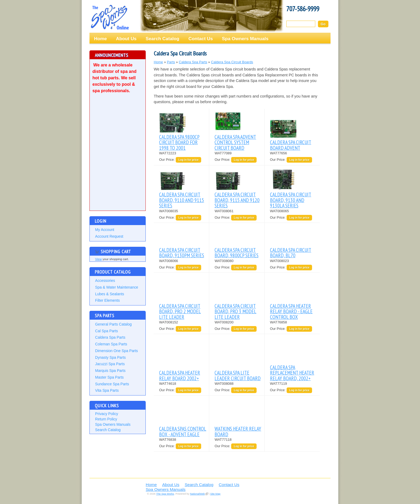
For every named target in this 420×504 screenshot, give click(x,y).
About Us (126, 39)
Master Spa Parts (109, 377)
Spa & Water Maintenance (117, 287)
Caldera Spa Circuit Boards (232, 62)
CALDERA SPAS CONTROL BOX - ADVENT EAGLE (183, 431)
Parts (171, 62)
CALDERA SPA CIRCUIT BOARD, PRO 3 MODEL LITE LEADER (235, 311)
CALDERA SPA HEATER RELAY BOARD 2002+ (180, 375)
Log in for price (188, 160)
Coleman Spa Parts (111, 344)
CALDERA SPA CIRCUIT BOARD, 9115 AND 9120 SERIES (237, 200)
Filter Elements (107, 300)
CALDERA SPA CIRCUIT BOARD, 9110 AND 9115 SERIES (182, 200)
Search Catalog (163, 39)
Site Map (215, 494)
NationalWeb (197, 494)
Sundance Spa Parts (112, 384)
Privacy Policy (107, 414)
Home (100, 39)
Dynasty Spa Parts (110, 357)
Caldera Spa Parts (110, 337)
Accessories (105, 281)
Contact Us (200, 39)
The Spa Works (110, 17)
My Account (105, 230)
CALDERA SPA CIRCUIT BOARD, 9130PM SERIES (182, 253)
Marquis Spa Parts (110, 371)
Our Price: (167, 160)
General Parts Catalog (113, 324)
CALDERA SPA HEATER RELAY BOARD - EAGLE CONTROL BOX (291, 311)
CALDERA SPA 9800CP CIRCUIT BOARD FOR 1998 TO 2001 (179, 142)
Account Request (109, 236)
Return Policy (106, 419)
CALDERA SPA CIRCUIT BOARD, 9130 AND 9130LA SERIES (291, 200)
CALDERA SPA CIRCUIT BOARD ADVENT (291, 145)
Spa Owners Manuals (245, 39)
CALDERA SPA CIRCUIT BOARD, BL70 (291, 253)
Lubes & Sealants (110, 294)
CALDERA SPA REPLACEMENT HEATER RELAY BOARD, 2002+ (292, 373)
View (98, 259)
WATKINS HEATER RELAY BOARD (238, 431)
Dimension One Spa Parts (117, 351)
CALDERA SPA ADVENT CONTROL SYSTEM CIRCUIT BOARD (235, 142)
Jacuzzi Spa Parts (110, 364)
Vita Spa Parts (107, 390)
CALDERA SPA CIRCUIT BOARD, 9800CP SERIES (237, 253)
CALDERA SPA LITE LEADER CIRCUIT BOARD (238, 375)
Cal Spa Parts (106, 331)
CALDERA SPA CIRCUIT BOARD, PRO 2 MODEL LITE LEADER (180, 311)
